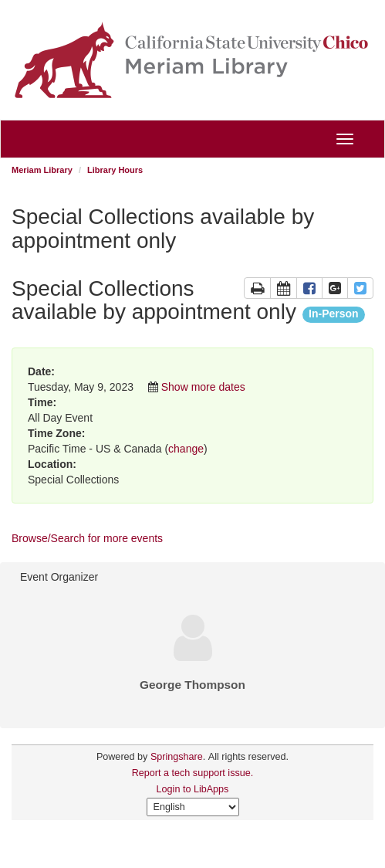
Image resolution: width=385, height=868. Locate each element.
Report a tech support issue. (193, 773)
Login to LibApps (193, 789)
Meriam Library (42, 170)
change (186, 449)
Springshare (177, 757)
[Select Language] (193, 807)
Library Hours (115, 170)
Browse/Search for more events (87, 538)
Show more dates (203, 387)
